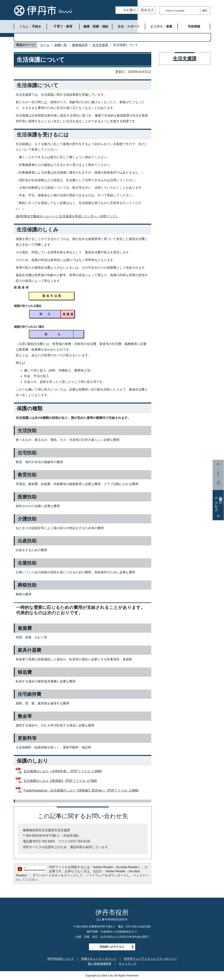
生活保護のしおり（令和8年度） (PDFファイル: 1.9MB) (63, 771)
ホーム (45, 45)
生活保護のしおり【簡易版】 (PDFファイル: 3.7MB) (60, 781)
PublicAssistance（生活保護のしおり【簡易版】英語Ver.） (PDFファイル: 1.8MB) (81, 790)
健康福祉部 (80, 45)
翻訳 (205, 11)
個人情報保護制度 (100, 964)
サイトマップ (128, 964)
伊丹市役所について (61, 959)
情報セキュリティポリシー (99, 959)
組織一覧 (61, 45)
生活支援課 (100, 45)
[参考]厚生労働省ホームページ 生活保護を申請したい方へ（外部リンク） (67, 216)
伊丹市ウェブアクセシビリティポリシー (150, 959)
